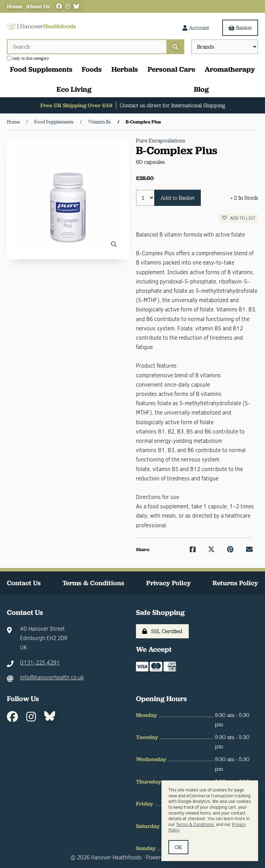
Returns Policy (235, 583)
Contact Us (24, 583)
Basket (240, 28)
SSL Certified (162, 631)
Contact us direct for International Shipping (172, 105)
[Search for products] (87, 47)
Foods (92, 69)
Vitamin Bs (99, 122)
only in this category (28, 58)
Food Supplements (41, 69)
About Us (38, 6)
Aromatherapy (230, 69)
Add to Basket (178, 198)
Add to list (239, 218)
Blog (201, 89)
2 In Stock (244, 198)
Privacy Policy (169, 583)
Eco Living (74, 89)
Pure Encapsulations (161, 141)
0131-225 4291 (40, 663)
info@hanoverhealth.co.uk (52, 677)
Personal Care (171, 69)
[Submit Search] (175, 47)
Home (15, 6)
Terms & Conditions (93, 583)
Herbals (125, 69)
